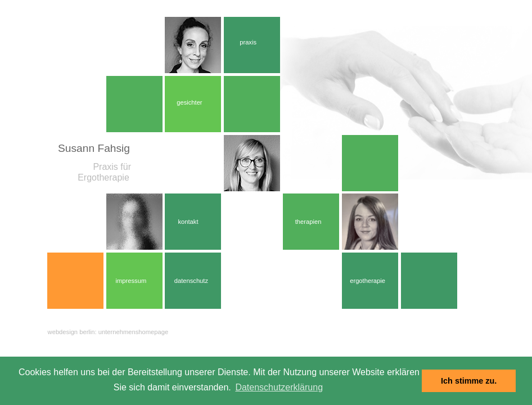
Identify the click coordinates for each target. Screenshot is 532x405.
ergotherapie (368, 281)
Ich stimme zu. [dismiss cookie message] (469, 381)
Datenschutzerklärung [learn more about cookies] (279, 387)
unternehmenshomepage (133, 332)
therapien (308, 222)
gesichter (189, 102)
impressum (131, 281)
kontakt (188, 222)
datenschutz (191, 281)
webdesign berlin (71, 332)
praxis (248, 42)
